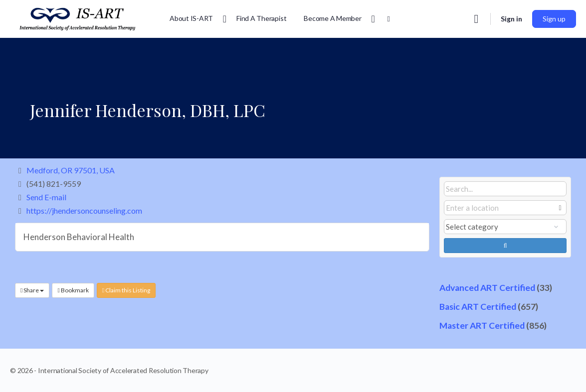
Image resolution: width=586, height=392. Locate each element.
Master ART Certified (482, 326)
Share (32, 290)
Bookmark (73, 290)
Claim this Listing (126, 290)
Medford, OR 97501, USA (71, 170)
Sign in (511, 19)
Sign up (554, 19)
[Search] (476, 19)
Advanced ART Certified (487, 288)
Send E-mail (46, 197)
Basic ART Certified (478, 307)
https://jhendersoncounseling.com (84, 210)
